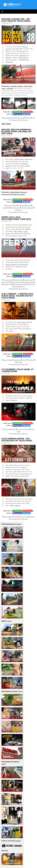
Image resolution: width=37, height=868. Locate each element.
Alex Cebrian (18, 231)
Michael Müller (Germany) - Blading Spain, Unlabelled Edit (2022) (17, 132)
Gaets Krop (19, 210)
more (19, 524)
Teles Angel (23, 58)
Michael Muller (11, 206)
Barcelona (23, 55)
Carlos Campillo (30, 282)
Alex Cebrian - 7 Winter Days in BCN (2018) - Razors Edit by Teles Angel (17, 296)
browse (18, 841)
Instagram (28, 112)
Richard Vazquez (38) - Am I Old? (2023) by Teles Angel (16, 20)
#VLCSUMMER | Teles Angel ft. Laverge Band (18, 370)
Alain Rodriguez (18, 282)
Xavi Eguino (16, 208)
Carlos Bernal (6, 282)
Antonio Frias (8, 284)
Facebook (18, 114)
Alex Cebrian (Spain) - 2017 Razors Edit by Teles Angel (17, 440)
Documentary (8, 280)
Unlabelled (6, 208)
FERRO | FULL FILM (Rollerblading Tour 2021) (16, 218)
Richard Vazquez (9, 118)
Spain (29, 118)
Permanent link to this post (19, 120)
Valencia (8, 58)
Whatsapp (18, 112)
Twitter (28, 114)
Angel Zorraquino (11, 264)
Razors (31, 360)
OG (34, 118)
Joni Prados (19, 280)
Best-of (22, 287)
